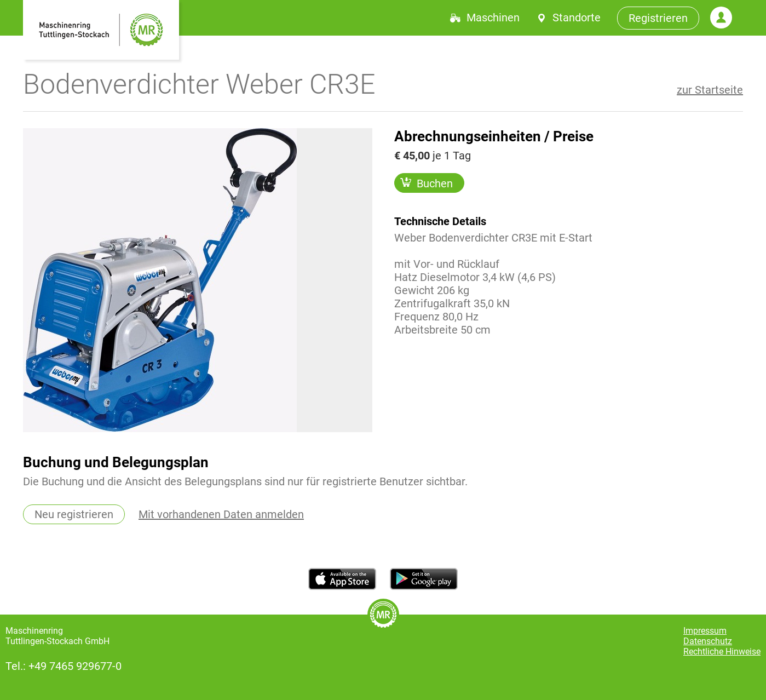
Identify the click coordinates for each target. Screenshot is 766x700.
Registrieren (658, 18)
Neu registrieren (74, 514)
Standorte (577, 18)
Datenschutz (708, 641)
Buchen (427, 183)
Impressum (705, 631)
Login (721, 18)
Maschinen (493, 18)
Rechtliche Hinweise (722, 652)
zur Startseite (710, 90)
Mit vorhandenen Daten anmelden (221, 514)
